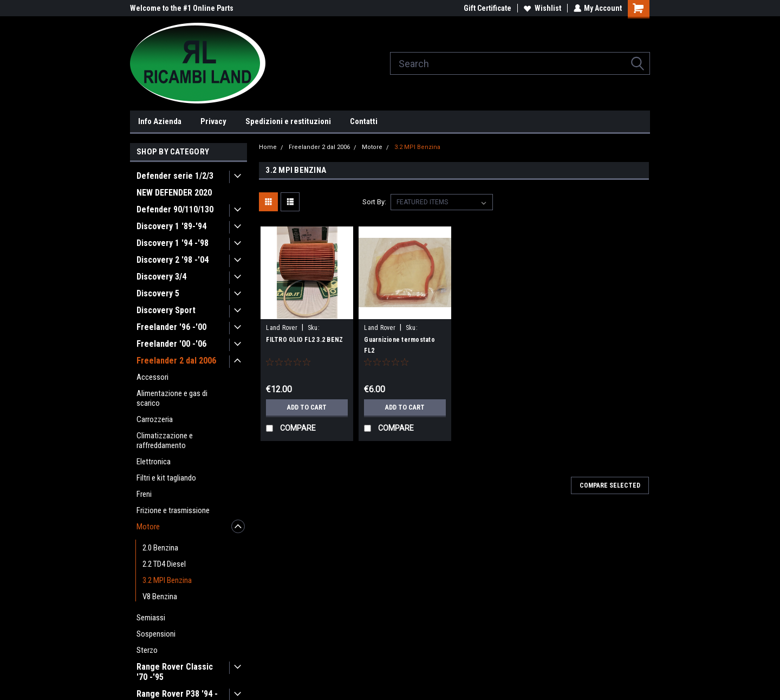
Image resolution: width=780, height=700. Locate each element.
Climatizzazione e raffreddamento (165, 440)
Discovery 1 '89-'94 (171, 226)
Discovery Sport (166, 310)
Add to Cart (307, 407)
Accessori (152, 377)
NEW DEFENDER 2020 (174, 193)
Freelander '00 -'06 (171, 344)
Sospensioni (156, 634)
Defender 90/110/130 (175, 209)
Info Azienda (160, 121)
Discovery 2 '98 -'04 (173, 260)
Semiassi (151, 618)
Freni (144, 494)
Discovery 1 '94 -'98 (173, 243)
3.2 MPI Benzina (167, 580)
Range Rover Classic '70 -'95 (175, 672)
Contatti (364, 121)
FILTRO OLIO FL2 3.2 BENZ (304, 340)
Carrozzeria (155, 419)
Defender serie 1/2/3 (175, 176)
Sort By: (374, 202)
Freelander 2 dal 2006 (176, 361)
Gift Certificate (487, 8)
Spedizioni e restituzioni (288, 121)
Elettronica (154, 462)
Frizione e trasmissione (173, 510)
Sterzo (147, 650)
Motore (148, 527)
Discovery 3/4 (161, 277)
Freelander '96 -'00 (171, 327)
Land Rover (282, 328)
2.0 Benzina (160, 548)
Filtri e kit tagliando (166, 478)
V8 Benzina (160, 597)
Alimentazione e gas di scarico (172, 398)
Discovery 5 (158, 293)
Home (268, 147)
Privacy (213, 121)
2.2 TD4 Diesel (164, 564)
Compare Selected (610, 485)
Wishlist (542, 8)
